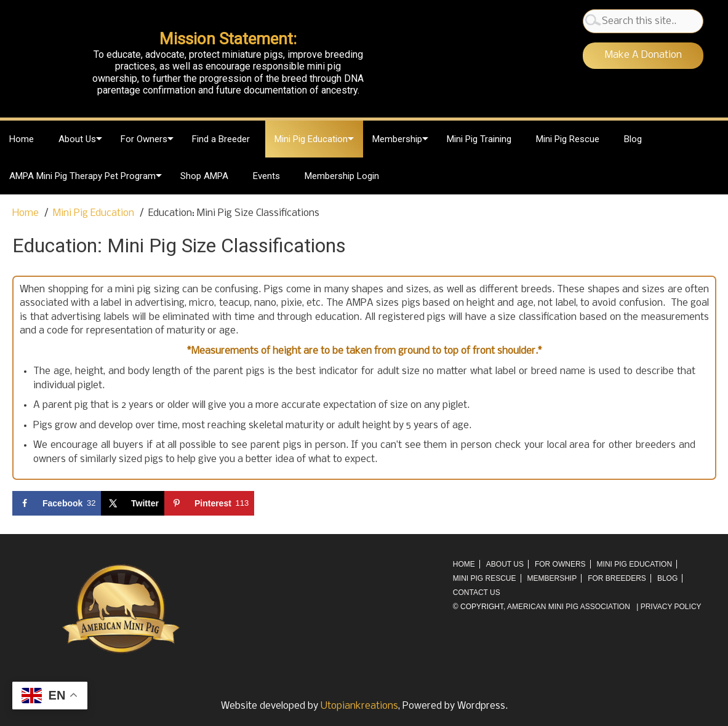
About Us (77, 139)
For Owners (144, 139)
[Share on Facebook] (57, 503)
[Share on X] (133, 503)
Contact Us (477, 592)
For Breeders (617, 578)
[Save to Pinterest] (209, 503)
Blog (633, 139)
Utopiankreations (359, 706)
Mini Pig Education (311, 139)
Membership (397, 139)
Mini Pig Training (479, 139)
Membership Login (342, 176)
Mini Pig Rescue (568, 139)
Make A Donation (643, 55)
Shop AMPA (204, 176)
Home (22, 139)
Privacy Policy (671, 607)
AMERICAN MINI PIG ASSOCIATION (569, 607)
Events (266, 176)
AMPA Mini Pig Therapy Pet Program (82, 176)
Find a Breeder (221, 139)
